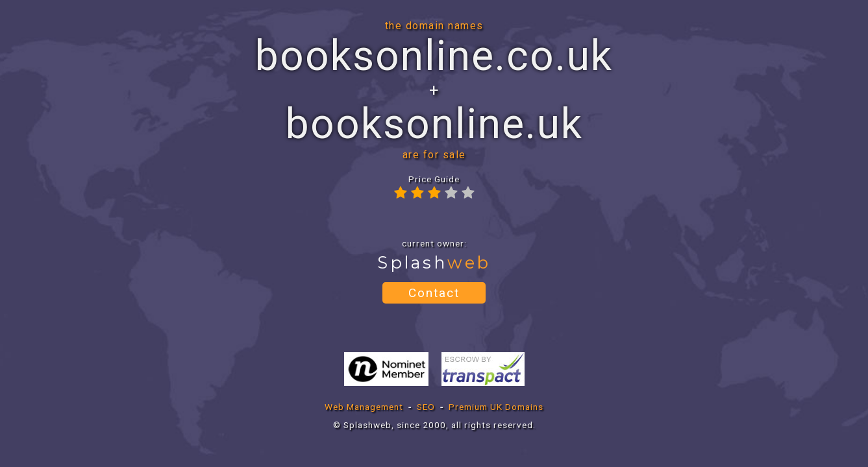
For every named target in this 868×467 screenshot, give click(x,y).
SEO (426, 407)
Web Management (364, 407)
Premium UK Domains (496, 407)
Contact (434, 293)
